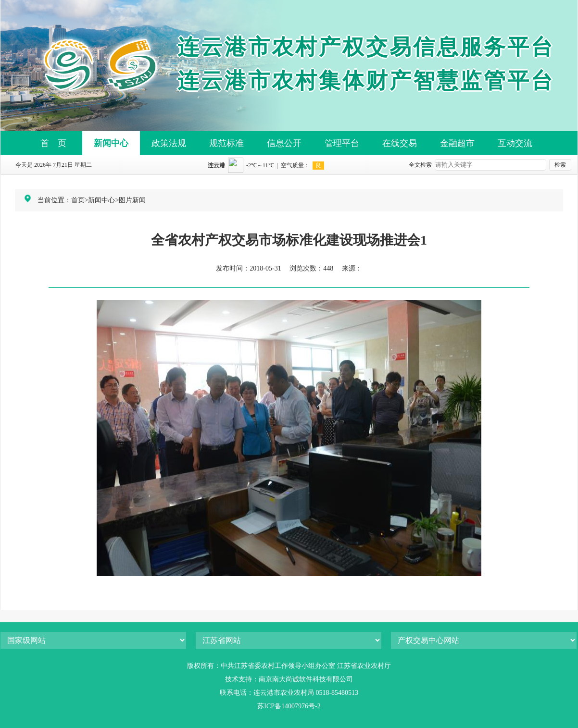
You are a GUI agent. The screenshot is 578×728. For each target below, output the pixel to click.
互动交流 (515, 143)
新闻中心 (111, 143)
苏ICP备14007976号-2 (289, 706)
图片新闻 (132, 200)
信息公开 (284, 143)
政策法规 (169, 143)
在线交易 (400, 143)
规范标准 (226, 143)
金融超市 (457, 143)
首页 (78, 200)
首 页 (53, 143)
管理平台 (342, 143)
